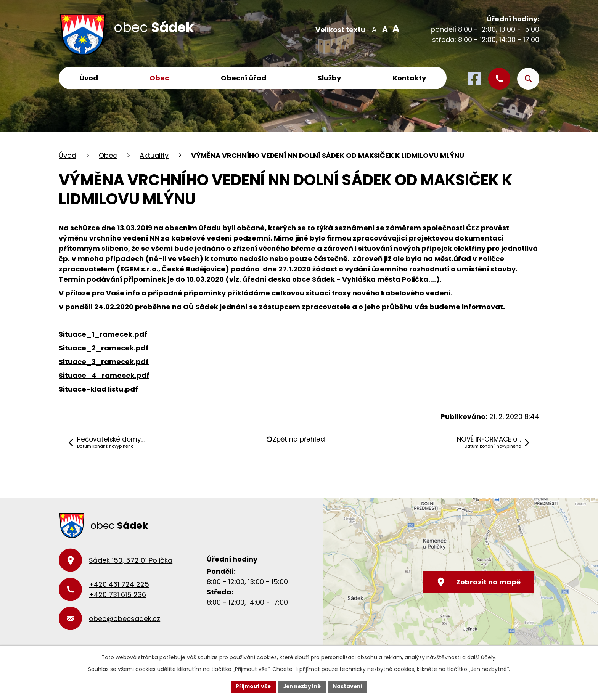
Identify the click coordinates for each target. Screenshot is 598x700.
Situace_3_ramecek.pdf (104, 362)
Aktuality (154, 155)
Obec (159, 78)
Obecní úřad (244, 78)
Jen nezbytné (302, 686)
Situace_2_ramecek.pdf (104, 348)
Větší (395, 29)
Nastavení (349, 686)
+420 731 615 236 (117, 595)
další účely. (482, 657)
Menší (374, 29)
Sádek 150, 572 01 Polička (131, 560)
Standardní (384, 29)
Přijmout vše (252, 686)
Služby (329, 78)
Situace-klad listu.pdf (98, 389)
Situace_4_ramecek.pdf (104, 375)
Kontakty (409, 78)
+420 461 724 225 (119, 584)
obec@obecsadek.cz (125, 619)
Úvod (89, 78)
